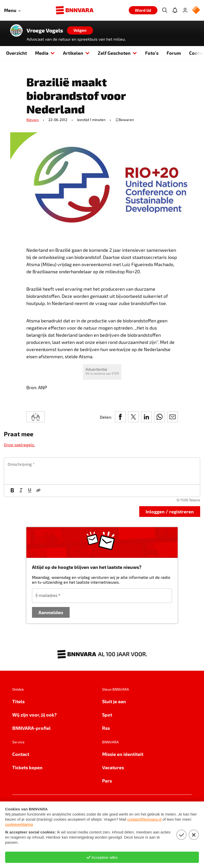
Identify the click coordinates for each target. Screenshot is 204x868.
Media (45, 53)
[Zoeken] (165, 10)
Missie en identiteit (123, 754)
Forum (174, 53)
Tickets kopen (27, 767)
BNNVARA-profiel (31, 728)
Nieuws (33, 120)
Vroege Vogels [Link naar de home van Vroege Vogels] (45, 30)
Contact (21, 754)
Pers (107, 781)
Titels (18, 701)
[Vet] (12, 491)
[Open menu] (12, 10)
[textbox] (102, 471)
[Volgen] (80, 30)
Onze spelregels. (19, 445)
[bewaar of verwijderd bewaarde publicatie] (125, 120)
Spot (107, 715)
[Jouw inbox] (175, 10)
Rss (106, 728)
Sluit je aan (114, 701)
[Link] (38, 491)
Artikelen (76, 53)
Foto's (152, 53)
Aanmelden (51, 612)
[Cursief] (21, 491)
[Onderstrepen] (30, 491)
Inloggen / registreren (170, 511)
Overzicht (17, 53)
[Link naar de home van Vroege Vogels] (16, 30)
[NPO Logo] (196, 10)
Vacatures (113, 767)
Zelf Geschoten (117, 53)
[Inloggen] (185, 10)
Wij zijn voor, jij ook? (34, 715)
